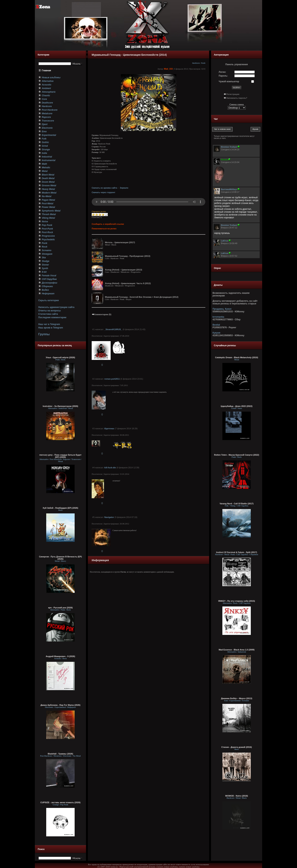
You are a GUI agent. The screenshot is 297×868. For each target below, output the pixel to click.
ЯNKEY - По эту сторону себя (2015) (237, 601)
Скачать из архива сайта (104, 188)
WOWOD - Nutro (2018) (237, 796)
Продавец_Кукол (222, 309)
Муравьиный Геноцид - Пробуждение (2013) (128, 256)
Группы (44, 334)
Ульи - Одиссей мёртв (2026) (60, 357)
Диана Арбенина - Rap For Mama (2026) (61, 705)
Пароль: (223, 76)
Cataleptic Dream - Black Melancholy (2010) (237, 357)
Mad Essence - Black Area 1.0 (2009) (236, 650)
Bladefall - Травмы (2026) (60, 754)
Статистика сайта (48, 314)
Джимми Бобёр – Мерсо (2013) (237, 698)
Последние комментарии (52, 317)
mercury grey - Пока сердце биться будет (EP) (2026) (61, 456)
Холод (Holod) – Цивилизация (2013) (123, 270)
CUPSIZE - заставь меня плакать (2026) (60, 802)
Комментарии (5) (102, 314)
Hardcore (196, 63)
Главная (47, 71)
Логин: (222, 72)
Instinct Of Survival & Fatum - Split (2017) (237, 552)
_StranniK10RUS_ (113, 329)
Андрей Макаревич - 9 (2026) (61, 656)
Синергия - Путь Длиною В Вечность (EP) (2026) (60, 558)
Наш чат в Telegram (49, 324)
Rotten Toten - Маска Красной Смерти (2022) (237, 455)
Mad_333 (168, 69)
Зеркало (124, 188)
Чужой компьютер (229, 81)
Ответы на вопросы (50, 311)
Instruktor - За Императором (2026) (60, 406)
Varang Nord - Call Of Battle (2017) (236, 504)
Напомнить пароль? (237, 98)
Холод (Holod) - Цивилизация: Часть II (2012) (128, 283)
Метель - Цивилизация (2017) (120, 242)
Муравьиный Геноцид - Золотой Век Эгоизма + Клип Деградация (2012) (142, 297)
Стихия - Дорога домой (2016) (237, 747)
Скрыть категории (48, 300)
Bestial (216, 325)
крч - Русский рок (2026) (60, 608)
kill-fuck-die (110, 468)
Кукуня (216, 333)
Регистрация (233, 94)
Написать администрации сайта (56, 307)
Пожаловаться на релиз (104, 229)
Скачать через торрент (103, 192)
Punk (203, 63)
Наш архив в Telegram (51, 328)
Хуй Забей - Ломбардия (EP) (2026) (60, 508)
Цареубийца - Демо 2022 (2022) (237, 406)
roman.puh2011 (112, 379)
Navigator (109, 517)
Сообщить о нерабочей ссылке (108, 224)
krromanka (218, 317)
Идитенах (109, 429)
